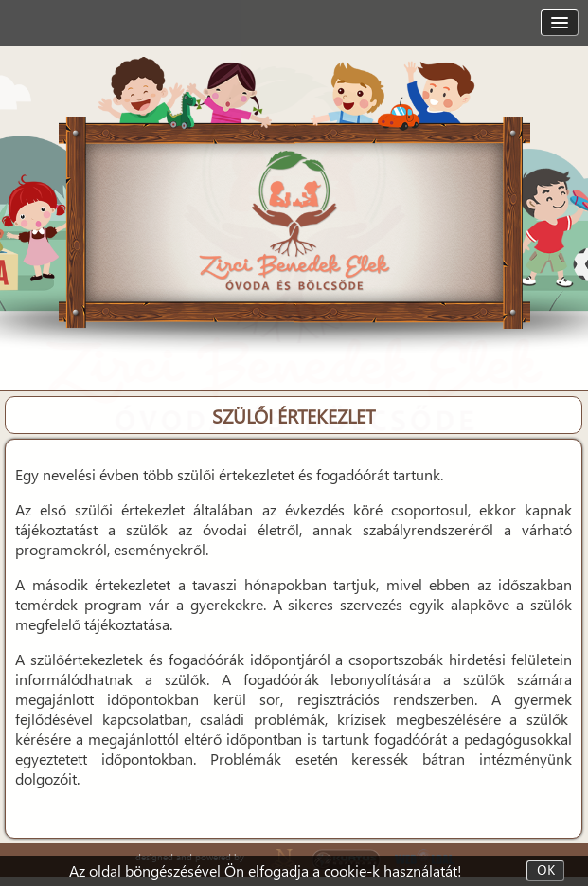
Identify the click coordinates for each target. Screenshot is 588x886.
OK (546, 871)
